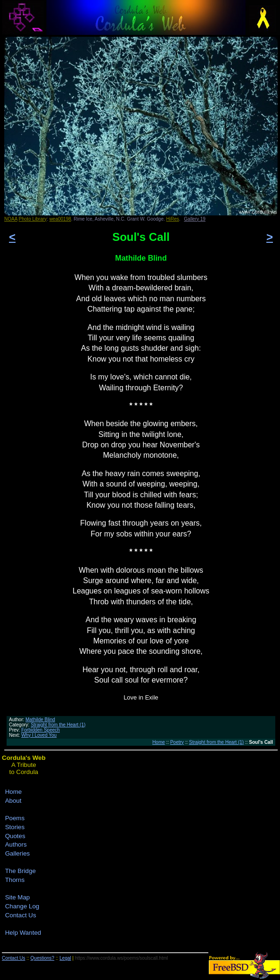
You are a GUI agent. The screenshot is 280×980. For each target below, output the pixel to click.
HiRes (173, 219)
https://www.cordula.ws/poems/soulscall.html (121, 958)
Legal (65, 958)
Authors (16, 844)
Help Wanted (23, 933)
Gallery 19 (195, 219)
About (13, 801)
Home (159, 742)
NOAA (11, 219)
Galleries (18, 853)
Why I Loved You (39, 735)
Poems (15, 818)
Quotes (15, 836)
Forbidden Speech (41, 730)
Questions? (43, 958)
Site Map (18, 897)
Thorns (15, 880)
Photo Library (33, 219)
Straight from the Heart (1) (58, 725)
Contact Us (21, 915)
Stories (15, 827)
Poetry (177, 742)
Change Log (22, 906)
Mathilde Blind (40, 720)
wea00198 (60, 219)
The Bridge (21, 871)
